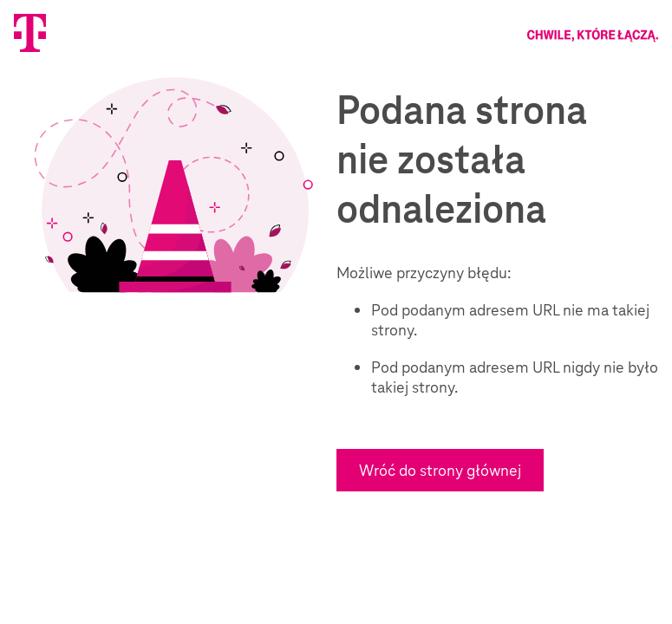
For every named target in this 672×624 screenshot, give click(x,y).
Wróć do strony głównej (440, 470)
